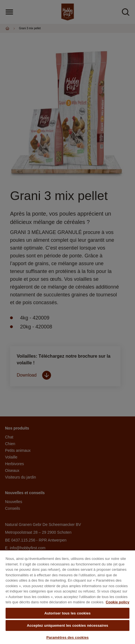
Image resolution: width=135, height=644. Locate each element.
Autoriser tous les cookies (67, 613)
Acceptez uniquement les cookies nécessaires (67, 625)
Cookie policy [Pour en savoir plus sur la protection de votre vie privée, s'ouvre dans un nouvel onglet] (118, 602)
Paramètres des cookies (67, 637)
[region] (67, 597)
